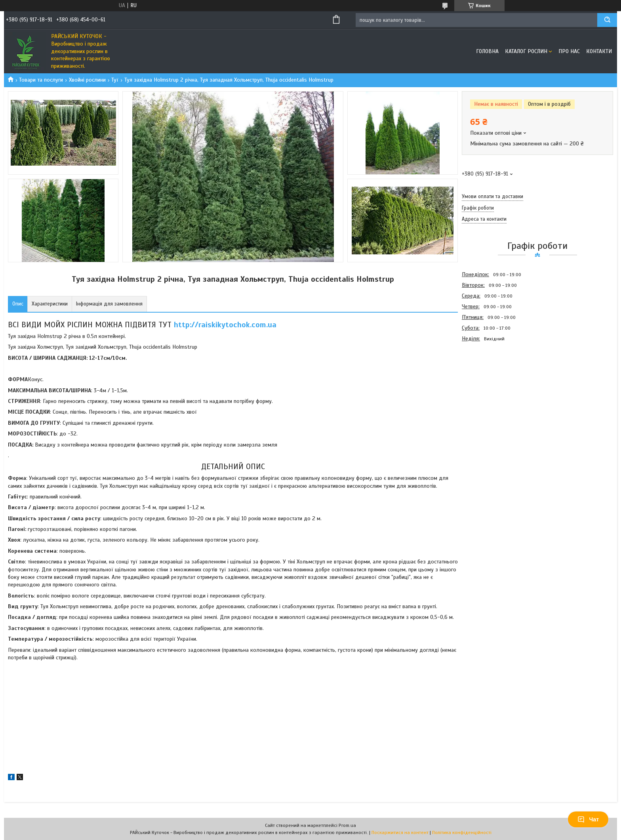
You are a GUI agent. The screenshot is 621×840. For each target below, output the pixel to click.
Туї (115, 80)
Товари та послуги (41, 80)
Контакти (599, 51)
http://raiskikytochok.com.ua (225, 325)
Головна (487, 51)
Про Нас (569, 51)
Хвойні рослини (87, 80)
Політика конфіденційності (462, 832)
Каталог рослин (526, 51)
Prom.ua (347, 825)
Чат (588, 819)
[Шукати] (607, 20)
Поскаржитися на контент (400, 832)
